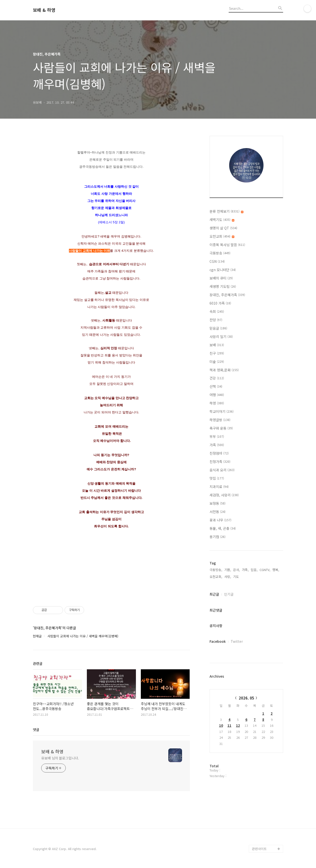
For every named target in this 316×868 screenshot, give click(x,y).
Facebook (218, 641)
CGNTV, (265, 570)
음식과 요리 (222, 470)
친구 (217, 353)
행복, (276, 570)
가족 (217, 445)
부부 (217, 436)
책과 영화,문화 (224, 370)
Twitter (237, 641)
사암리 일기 (221, 336)
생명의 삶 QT (223, 228)
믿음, (254, 570)
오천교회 (222, 236)
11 (229, 725)
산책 (216, 386)
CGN (217, 261)
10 (221, 725)
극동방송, (216, 570)
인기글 (229, 594)
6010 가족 (220, 303)
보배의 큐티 (221, 278)
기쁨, (228, 570)
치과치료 (219, 487)
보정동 (217, 503)
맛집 (217, 478)
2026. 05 (246, 698)
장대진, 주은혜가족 (227, 295)
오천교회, (216, 577)
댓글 (36, 729)
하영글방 (220, 420)
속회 (217, 311)
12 (238, 725)
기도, (237, 577)
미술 (217, 362)
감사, (237, 570)
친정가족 (220, 462)
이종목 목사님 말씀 (227, 245)
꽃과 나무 (220, 520)
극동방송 (220, 253)
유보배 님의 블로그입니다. (60, 758)
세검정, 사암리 (224, 495)
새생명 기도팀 (223, 286)
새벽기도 (222, 220)
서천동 (217, 512)
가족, (245, 570)
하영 (217, 403)
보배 (217, 345)
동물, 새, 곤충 (223, 528)
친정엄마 (219, 453)
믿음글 (218, 328)
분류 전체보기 (226, 211)
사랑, (228, 577)
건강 (217, 378)
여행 (217, 395)
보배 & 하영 (44, 10)
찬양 (216, 320)
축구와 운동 (221, 428)
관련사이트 (259, 849)
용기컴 (217, 537)
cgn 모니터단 (223, 270)
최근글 (214, 594)
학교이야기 (222, 411)
